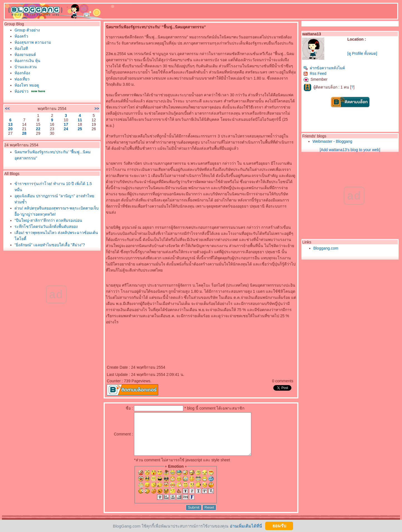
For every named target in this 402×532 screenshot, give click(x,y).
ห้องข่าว (21, 91)
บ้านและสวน (26, 67)
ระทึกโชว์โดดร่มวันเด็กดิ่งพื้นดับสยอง (46, 226)
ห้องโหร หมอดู (27, 85)
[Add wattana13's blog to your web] (350, 150)
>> (97, 109)
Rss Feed (315, 73)
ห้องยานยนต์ (25, 55)
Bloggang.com (326, 248)
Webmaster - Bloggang (332, 141)
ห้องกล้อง (22, 73)
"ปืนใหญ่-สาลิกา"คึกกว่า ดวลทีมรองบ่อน (48, 220)
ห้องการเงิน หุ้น (27, 61)
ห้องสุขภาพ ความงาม (33, 42)
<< (7, 109)
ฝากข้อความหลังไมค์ (324, 68)
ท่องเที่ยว (22, 79)
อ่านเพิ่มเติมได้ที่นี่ (246, 526)
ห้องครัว (21, 36)
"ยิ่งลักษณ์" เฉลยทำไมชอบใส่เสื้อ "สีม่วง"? (50, 245)
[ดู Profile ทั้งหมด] (362, 53)
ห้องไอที (21, 48)
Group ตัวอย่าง (27, 30)
